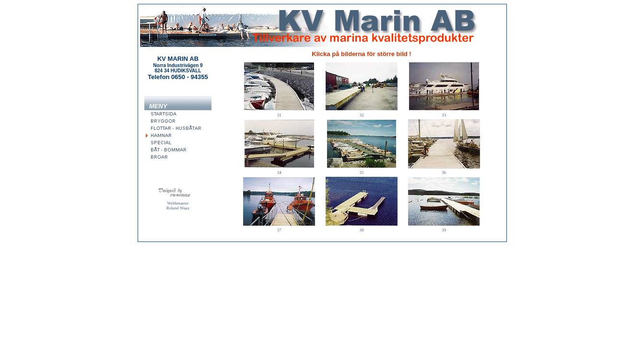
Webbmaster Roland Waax (178, 206)
